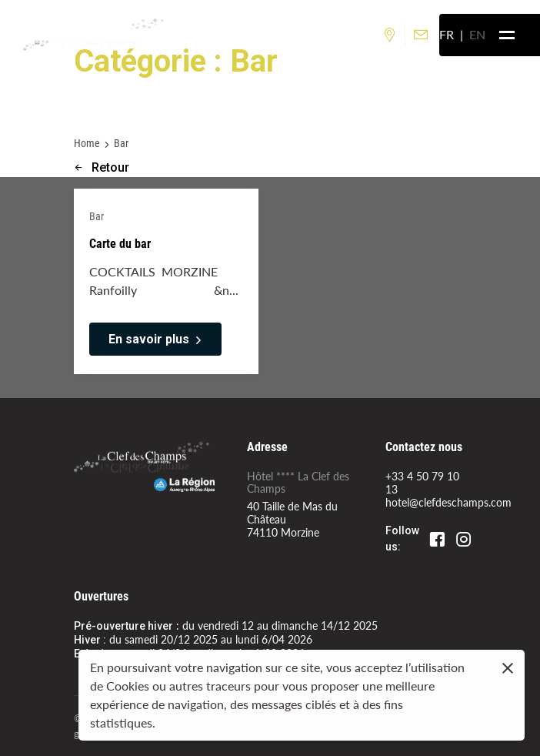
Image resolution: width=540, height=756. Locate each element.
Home (87, 143)
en (477, 34)
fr (447, 34)
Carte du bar (120, 243)
